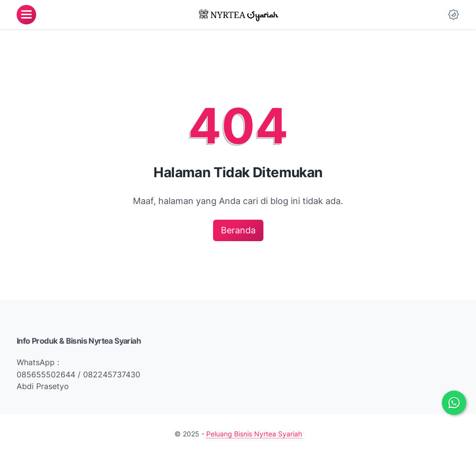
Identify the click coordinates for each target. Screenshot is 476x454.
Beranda (238, 230)
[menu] (26, 15)
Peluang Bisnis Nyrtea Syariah (254, 434)
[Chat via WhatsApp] (454, 403)
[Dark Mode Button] (454, 15)
